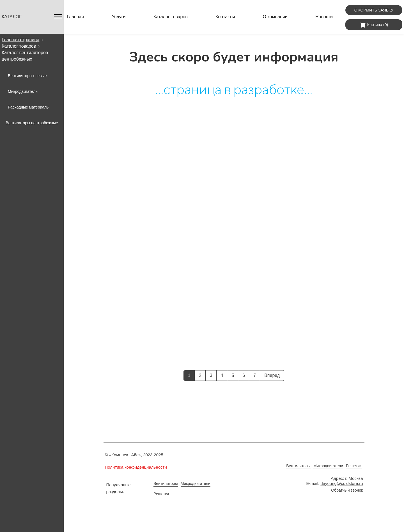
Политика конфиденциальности (136, 467)
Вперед (272, 375)
